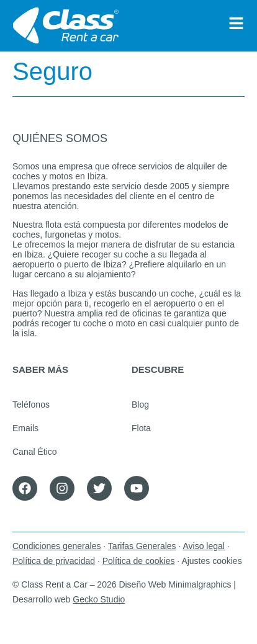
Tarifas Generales (142, 546)
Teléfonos (31, 405)
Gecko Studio (99, 599)
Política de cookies (139, 561)
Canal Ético (35, 452)
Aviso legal (203, 546)
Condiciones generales (56, 546)
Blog (140, 405)
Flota (141, 428)
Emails (25, 428)
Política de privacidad (54, 561)
